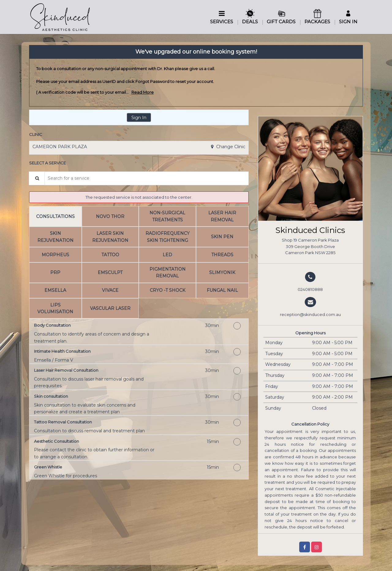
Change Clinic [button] (230, 147)
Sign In (139, 118)
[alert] (196, 76)
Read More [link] (143, 92)
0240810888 (310, 289)
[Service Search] (37, 178)
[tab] (55, 216)
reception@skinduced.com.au (310, 314)
